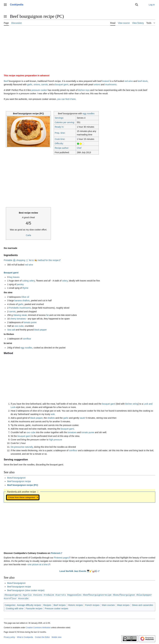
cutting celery (28, 281)
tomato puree (30, 322)
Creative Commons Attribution (38, 627)
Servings (59, 118)
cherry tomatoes (18, 319)
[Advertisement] (79, 51)
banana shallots (22, 301)
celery (65, 281)
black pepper (41, 330)
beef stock (143, 81)
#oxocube (23, 598)
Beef (6, 81)
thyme (25, 288)
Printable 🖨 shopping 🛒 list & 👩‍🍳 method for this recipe (31, 260)
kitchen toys (84, 90)
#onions (38, 595)
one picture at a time (38, 564)
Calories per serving (64, 122)
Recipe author (61, 148)
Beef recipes (60, 605)
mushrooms (111, 85)
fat (48, 315)
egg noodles (89, 114)
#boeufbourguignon (124, 595)
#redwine (49, 595)
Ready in (59, 127)
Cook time (60, 139)
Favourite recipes (34, 608)
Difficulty (59, 143)
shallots (51, 418)
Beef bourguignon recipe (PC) (23, 485)
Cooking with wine (15, 608)
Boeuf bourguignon (16, 478)
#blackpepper (144, 595)
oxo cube (19, 326)
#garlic (27, 595)
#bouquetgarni (13, 595)
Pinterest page (61, 558)
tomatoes (72, 432)
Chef (79, 148)
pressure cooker (39, 90)
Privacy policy (9, 637)
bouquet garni (62, 85)
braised (106, 81)
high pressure (56, 440)
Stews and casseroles (142, 605)
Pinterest (55, 553)
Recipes (47, 605)
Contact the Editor (42, 637)
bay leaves (14, 277)
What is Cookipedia (25, 637)
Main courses (108, 605)
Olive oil (25, 297)
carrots (44, 85)
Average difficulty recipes (29, 605)
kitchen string (132, 404)
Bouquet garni (11, 273)
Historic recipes (75, 605)
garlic (30, 85)
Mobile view (57, 637)
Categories (10, 605)
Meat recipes (123, 605)
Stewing (17, 315)
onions (37, 85)
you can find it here (66, 99)
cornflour (27, 339)
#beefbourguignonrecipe (97, 595)
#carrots (61, 595)
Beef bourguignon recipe (19, 481)
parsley (20, 284)
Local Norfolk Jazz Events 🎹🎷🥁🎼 (78, 571)
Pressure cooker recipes (56, 608)
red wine (129, 81)
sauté (82, 418)
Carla (28, 235)
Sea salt (11, 330)
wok (53, 414)
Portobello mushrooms (20, 308)
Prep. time (60, 133)
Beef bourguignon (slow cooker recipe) (26, 590)
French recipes (92, 605)
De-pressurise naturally (22, 447)
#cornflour (10, 598)
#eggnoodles (74, 595)
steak (24, 315)
